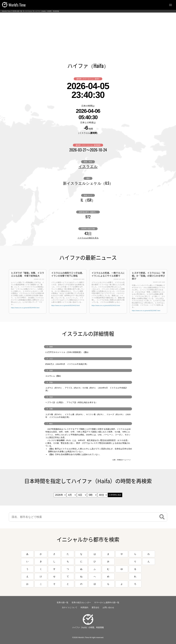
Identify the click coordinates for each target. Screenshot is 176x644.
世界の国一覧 (17, 11)
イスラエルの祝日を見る (88, 238)
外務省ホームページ (124, 460)
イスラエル (28, 11)
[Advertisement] (88, 33)
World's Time (6, 11)
